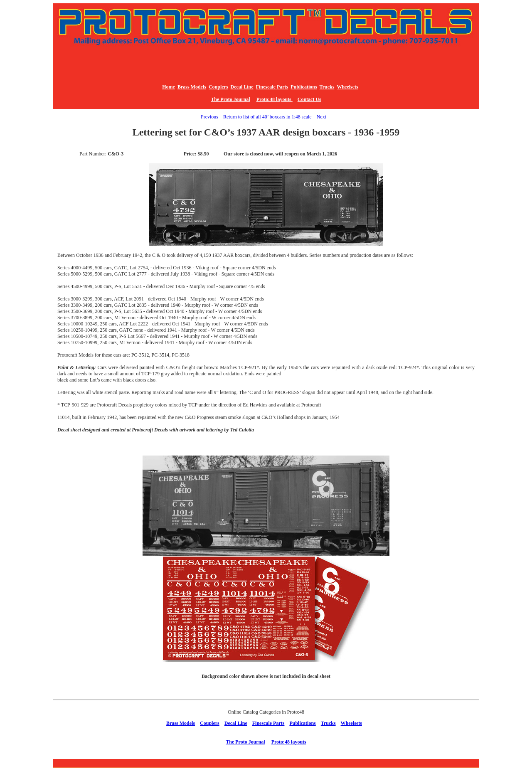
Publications (304, 87)
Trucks (327, 87)
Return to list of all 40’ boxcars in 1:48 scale (267, 117)
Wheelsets (347, 87)
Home (169, 87)
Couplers (218, 87)
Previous (209, 117)
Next (321, 117)
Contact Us (309, 99)
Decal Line (242, 87)
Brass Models (192, 87)
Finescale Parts (272, 87)
